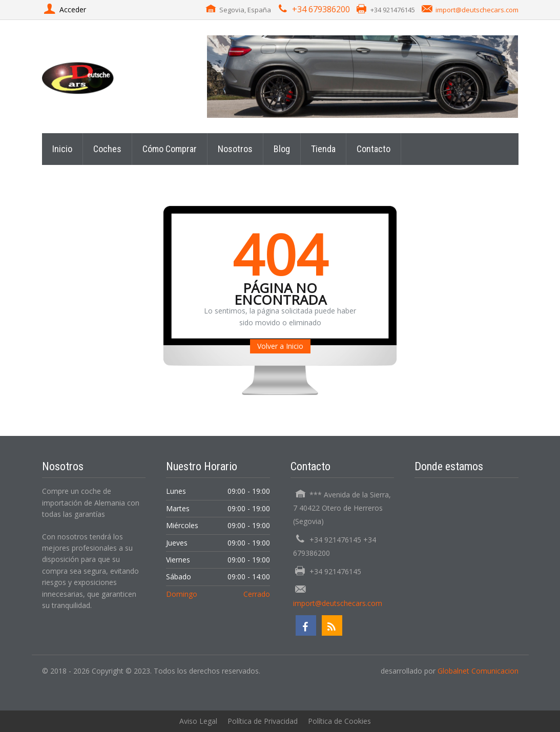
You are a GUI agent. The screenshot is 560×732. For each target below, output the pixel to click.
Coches (107, 149)
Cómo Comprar (170, 149)
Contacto (374, 149)
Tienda (323, 149)
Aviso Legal (198, 721)
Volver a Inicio (280, 346)
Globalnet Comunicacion (478, 671)
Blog (282, 149)
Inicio (62, 149)
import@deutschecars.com (477, 10)
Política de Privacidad (263, 721)
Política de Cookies (339, 721)
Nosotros (235, 149)
